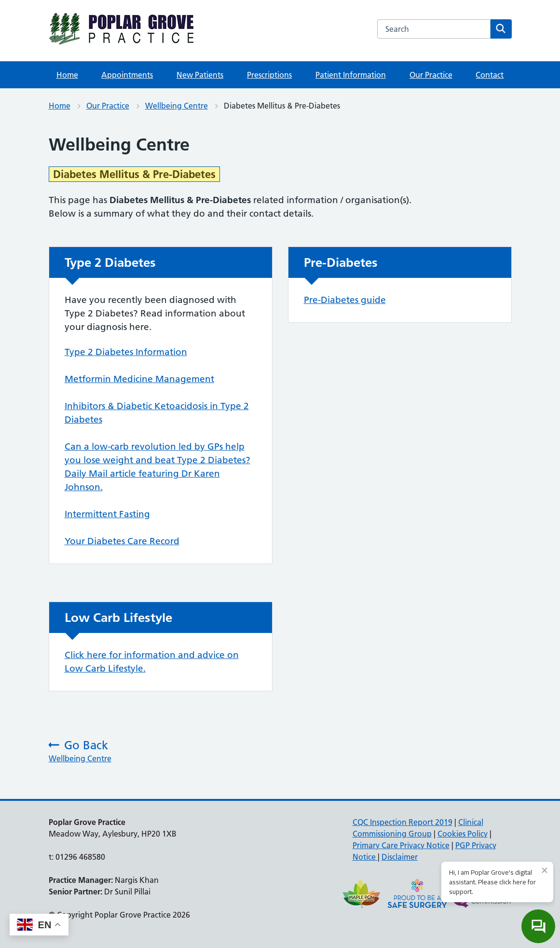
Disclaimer (400, 857)
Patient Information (351, 75)
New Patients (200, 75)
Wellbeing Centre (177, 106)
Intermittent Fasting (107, 514)
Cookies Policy (463, 834)
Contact (490, 75)
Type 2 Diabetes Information (126, 352)
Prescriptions (269, 75)
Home (67, 75)
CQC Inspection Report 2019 (403, 822)
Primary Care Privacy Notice (401, 845)
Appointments (127, 75)
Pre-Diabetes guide (345, 300)
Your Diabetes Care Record (122, 541)
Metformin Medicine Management (139, 379)
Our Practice (431, 75)
